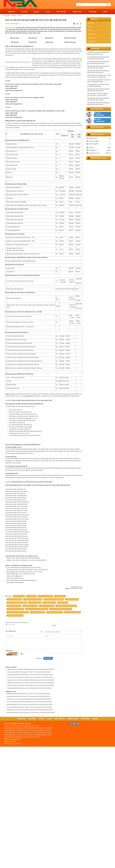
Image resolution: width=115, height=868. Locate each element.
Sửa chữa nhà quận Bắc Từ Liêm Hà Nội (17, 635)
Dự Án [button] (48, 12)
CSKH (98, 119)
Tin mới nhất (95, 49)
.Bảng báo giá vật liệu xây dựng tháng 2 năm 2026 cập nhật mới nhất (98, 90)
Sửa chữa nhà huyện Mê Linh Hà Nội (16, 637)
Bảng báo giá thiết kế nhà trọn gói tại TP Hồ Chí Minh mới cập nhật (26, 796)
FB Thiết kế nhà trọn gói (99, 158)
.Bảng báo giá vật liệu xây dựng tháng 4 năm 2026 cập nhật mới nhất (98, 72)
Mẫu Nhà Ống (32, 41)
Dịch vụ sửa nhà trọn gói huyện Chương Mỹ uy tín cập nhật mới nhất (27, 807)
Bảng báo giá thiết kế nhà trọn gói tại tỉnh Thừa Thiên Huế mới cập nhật (27, 834)
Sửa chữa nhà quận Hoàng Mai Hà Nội (16, 620)
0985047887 (99, 115)
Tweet (54, 747)
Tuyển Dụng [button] (93, 12)
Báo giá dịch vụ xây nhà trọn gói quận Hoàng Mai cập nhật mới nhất (26, 831)
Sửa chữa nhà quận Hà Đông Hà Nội (16, 639)
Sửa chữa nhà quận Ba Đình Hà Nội (15, 605)
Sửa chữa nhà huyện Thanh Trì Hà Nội (16, 632)
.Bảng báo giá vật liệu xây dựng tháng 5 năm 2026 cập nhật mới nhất (98, 67)
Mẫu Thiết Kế (92, 34)
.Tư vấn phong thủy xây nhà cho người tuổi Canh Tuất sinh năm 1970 (98, 58)
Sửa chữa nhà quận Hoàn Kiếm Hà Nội (16, 607)
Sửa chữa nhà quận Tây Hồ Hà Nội (15, 609)
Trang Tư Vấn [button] (78, 12)
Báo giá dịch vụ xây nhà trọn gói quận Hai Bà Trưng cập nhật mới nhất (27, 801)
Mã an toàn (9, 772)
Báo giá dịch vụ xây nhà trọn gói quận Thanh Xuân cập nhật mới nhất (27, 791)
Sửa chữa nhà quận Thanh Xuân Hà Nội (17, 622)
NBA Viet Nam (79, 708)
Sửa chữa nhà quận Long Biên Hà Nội (16, 611)
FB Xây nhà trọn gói (97, 127)
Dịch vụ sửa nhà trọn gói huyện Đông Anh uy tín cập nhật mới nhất (26, 823)
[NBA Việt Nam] (10, 28)
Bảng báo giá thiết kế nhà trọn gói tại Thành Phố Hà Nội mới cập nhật (27, 804)
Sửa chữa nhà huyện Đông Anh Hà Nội (16, 626)
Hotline (99, 113)
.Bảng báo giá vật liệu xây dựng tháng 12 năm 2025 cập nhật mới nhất (99, 104)
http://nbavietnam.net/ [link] (19, 700)
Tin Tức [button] (37, 12)
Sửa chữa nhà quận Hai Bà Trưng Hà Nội (17, 617)
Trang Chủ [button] (11, 12)
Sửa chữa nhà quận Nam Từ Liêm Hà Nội (17, 630)
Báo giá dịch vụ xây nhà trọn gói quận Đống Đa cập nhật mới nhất (26, 820)
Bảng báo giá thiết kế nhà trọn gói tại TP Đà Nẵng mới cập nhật (25, 818)
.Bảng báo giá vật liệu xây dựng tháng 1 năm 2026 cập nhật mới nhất (98, 99)
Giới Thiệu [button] (24, 12)
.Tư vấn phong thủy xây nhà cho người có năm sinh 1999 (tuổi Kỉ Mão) (99, 81)
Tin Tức (90, 27)
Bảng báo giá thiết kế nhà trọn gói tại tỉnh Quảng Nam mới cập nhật (26, 826)
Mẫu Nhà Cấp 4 (14, 41)
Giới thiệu (91, 23)
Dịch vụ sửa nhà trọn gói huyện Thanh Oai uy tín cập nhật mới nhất (26, 799)
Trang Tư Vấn (92, 38)
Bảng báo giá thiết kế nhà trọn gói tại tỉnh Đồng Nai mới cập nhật (26, 809)
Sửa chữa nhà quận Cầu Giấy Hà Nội (16, 613)
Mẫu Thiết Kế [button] (62, 12)
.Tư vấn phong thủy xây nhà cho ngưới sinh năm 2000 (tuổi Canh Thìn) (98, 62)
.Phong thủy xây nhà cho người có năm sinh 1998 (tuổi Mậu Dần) (98, 85)
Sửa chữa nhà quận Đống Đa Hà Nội (16, 615)
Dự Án (90, 30)
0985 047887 (100, 122)
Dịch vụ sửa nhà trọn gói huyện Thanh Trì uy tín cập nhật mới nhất (26, 828)
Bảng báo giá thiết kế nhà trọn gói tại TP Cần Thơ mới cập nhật (25, 793)
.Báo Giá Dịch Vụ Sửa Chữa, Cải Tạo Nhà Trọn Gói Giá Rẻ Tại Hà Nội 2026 (99, 76)
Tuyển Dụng (92, 41)
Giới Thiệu (32, 840)
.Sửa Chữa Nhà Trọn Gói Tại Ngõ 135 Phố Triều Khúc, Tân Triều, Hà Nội (98, 94)
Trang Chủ (21, 840)
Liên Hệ (95, 840)
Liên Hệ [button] (105, 12)
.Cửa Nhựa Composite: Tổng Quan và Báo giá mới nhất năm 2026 (98, 53)
